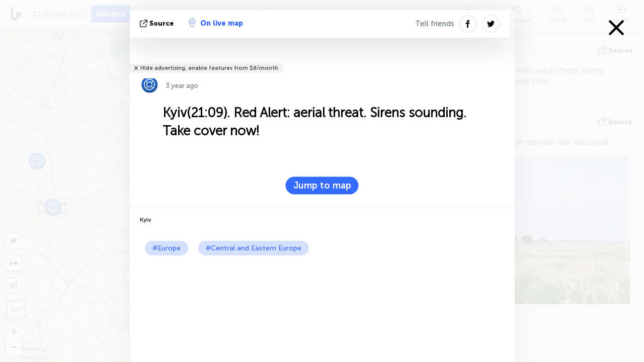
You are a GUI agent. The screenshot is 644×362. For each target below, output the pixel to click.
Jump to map (322, 186)
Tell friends (435, 24)
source (158, 23)
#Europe (167, 248)
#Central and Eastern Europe (254, 248)
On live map (216, 23)
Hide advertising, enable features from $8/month (209, 68)
